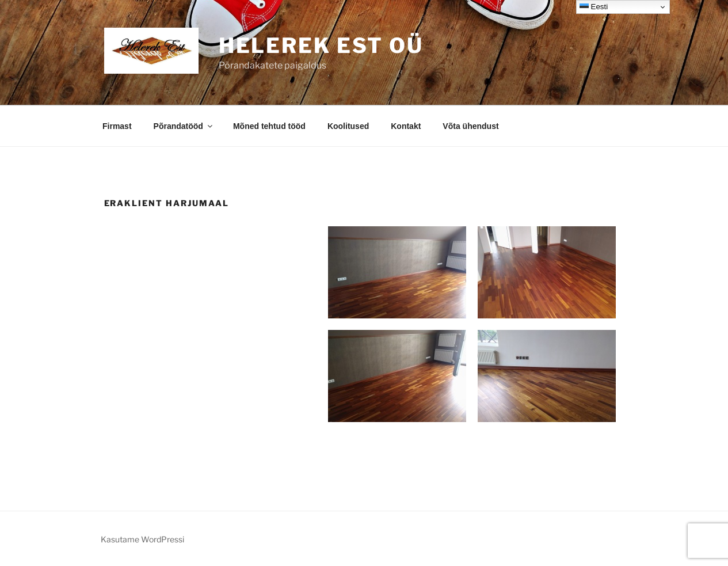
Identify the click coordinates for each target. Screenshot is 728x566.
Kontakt (406, 126)
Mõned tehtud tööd (269, 126)
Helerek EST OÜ (321, 45)
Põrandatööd (184, 126)
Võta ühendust (470, 126)
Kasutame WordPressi (142, 539)
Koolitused (348, 126)
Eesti (594, 7)
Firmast (117, 126)
